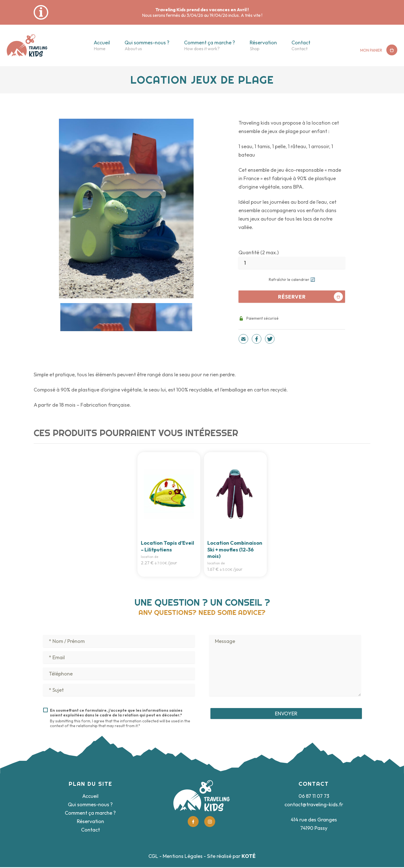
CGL (153, 857)
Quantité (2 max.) (259, 252)
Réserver (311, 297)
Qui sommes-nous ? (147, 43)
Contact (301, 43)
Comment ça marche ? (210, 43)
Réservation (263, 43)
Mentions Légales (183, 857)
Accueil (102, 43)
